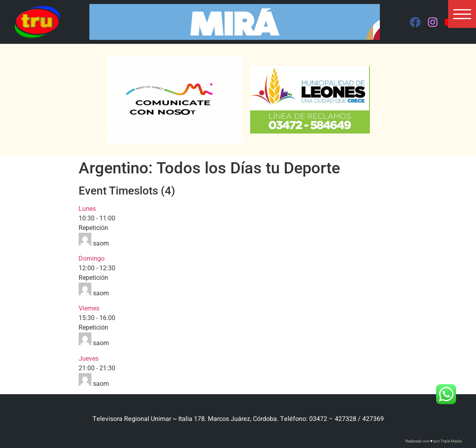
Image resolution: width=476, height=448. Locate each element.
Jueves (89, 359)
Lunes (87, 209)
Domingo (92, 258)
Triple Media (451, 441)
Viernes (89, 308)
